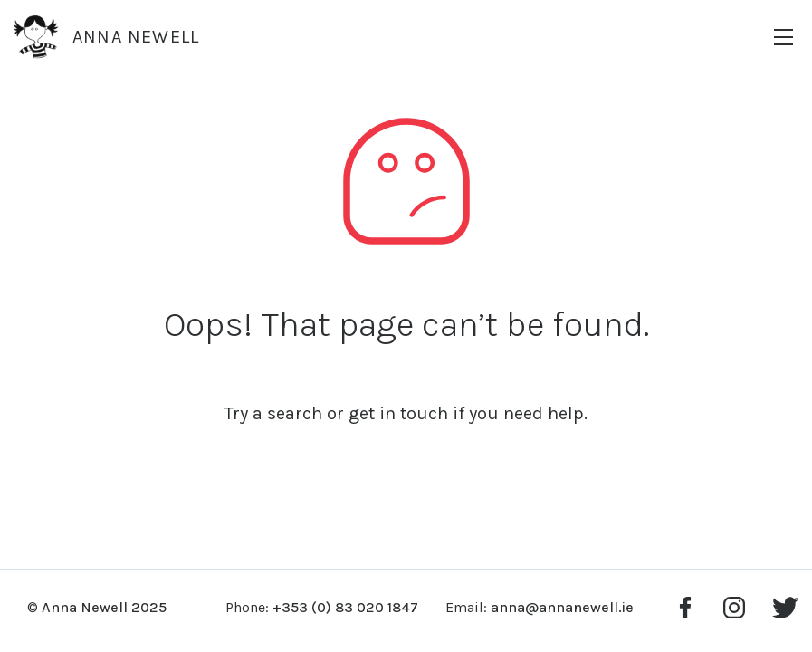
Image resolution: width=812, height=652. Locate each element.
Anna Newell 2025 (104, 607)
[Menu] (783, 37)
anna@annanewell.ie (562, 607)
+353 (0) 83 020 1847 (345, 607)
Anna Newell (106, 36)
